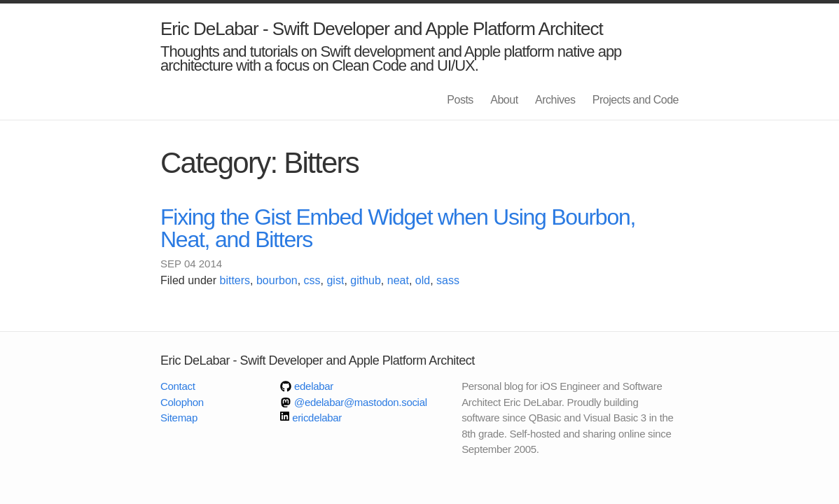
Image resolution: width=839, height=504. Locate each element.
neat (398, 280)
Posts (460, 100)
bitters (235, 280)
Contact (178, 386)
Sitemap (179, 418)
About (504, 100)
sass (448, 280)
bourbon (277, 280)
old (423, 280)
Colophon (182, 402)
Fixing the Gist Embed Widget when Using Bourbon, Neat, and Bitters (398, 228)
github (366, 280)
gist (335, 280)
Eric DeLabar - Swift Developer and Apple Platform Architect (382, 29)
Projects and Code (636, 100)
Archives (555, 100)
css (312, 280)
